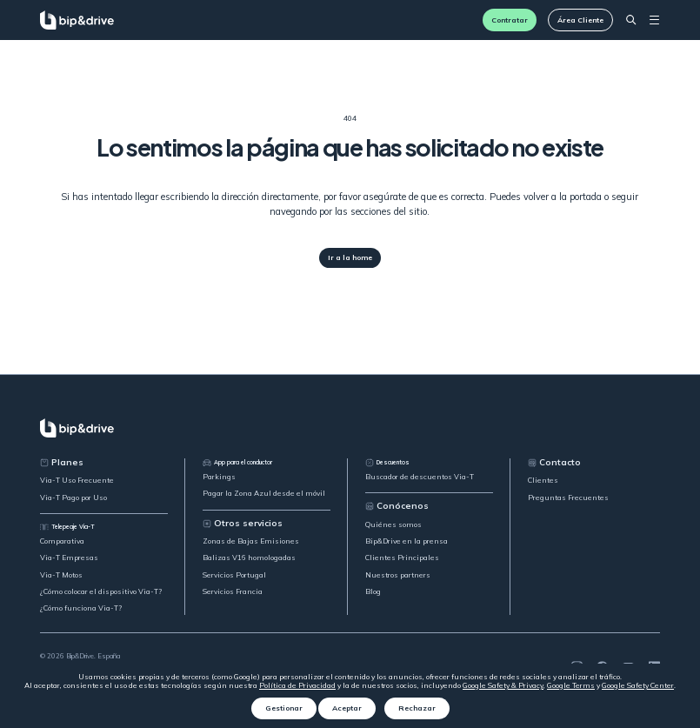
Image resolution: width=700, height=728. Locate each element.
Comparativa (62, 541)
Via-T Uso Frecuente (77, 480)
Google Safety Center (638, 685)
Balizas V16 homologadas (249, 558)
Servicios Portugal (234, 575)
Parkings (219, 477)
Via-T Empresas (69, 558)
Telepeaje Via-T (67, 527)
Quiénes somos (393, 524)
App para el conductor (237, 463)
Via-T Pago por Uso (73, 498)
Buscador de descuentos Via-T (420, 477)
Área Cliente (580, 20)
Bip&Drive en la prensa (407, 541)
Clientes (543, 480)
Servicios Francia (233, 591)
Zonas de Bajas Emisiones (251, 541)
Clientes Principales (402, 558)
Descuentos (387, 463)
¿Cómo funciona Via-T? (81, 608)
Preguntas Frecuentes (568, 498)
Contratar (510, 20)
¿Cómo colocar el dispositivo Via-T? (101, 591)
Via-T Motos (61, 575)
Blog (373, 591)
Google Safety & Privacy (503, 685)
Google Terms (571, 685)
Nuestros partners (398, 575)
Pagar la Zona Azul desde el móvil (264, 493)
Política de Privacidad (297, 685)
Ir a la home (350, 257)
